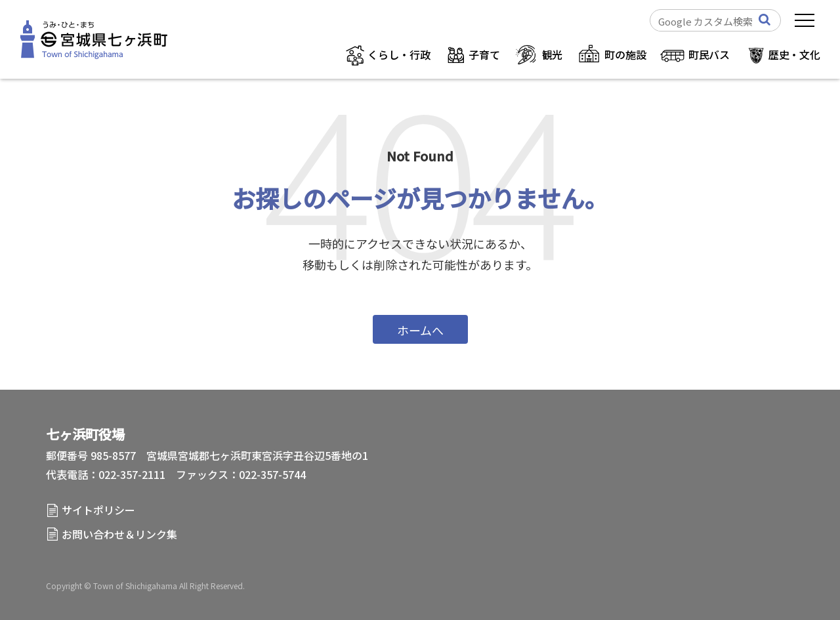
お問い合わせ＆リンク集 (119, 534)
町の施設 (625, 54)
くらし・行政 (399, 54)
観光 (553, 54)
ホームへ (420, 330)
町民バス (709, 54)
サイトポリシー (98, 510)
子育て (484, 54)
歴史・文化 (794, 54)
